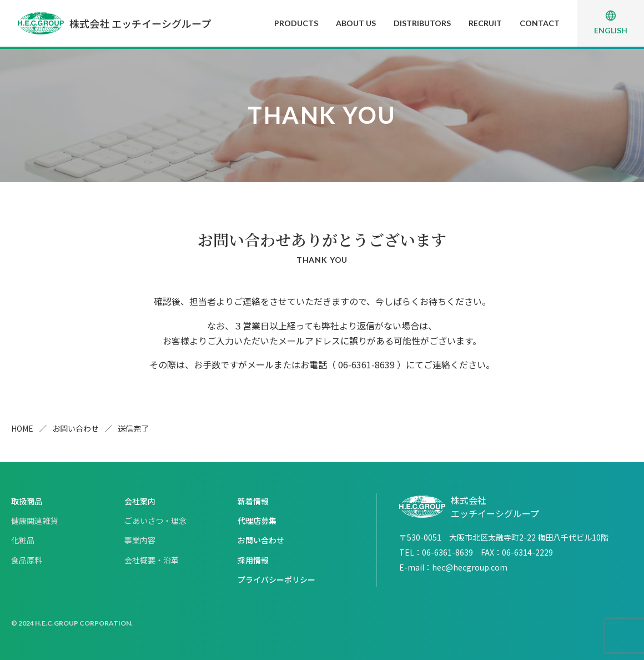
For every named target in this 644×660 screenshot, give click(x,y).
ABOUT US (356, 23)
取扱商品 (27, 501)
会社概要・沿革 (152, 560)
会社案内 (140, 501)
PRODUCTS (296, 23)
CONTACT (540, 23)
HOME (22, 428)
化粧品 (23, 540)
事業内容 (140, 540)
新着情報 (253, 501)
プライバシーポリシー (276, 579)
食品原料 (27, 560)
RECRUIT (485, 23)
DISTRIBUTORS (422, 23)
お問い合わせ (76, 428)
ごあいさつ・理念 (155, 521)
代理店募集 (257, 521)
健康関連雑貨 (34, 521)
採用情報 (253, 560)
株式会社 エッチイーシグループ (114, 23)
